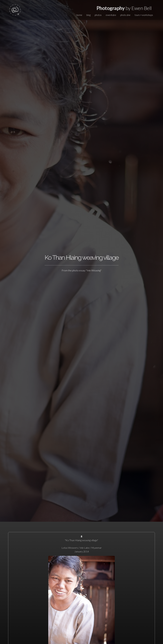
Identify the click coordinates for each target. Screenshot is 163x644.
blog (88, 15)
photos (98, 15)
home (79, 15)
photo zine (125, 15)
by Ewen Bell (124, 8)
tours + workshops (144, 15)
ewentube (111, 15)
